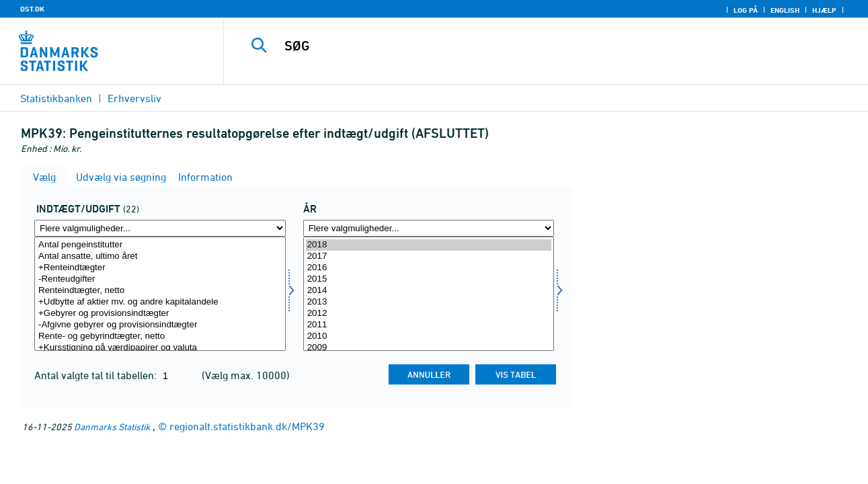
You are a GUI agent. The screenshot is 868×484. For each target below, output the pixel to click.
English (785, 10)
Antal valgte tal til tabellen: (97, 375)
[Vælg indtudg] (160, 294)
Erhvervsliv (134, 98)
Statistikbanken (56, 98)
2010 (429, 336)
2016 (429, 268)
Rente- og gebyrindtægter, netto (160, 336)
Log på (746, 10)
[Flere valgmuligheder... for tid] (429, 228)
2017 (429, 256)
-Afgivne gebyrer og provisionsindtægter (160, 325)
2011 (429, 325)
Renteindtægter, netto (160, 291)
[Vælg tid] (429, 294)
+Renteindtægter (160, 268)
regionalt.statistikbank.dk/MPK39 (247, 426)
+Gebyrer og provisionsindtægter (160, 314)
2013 (429, 302)
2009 (429, 348)
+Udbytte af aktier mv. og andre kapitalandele (160, 302)
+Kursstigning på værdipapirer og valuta (160, 348)
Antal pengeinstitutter (160, 245)
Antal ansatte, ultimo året (160, 256)
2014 (429, 291)
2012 (429, 314)
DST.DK (32, 9)
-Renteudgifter (160, 279)
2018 (429, 245)
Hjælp (824, 10)
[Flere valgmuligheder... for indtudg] (160, 228)
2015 (429, 279)
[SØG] (533, 46)
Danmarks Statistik (112, 427)
